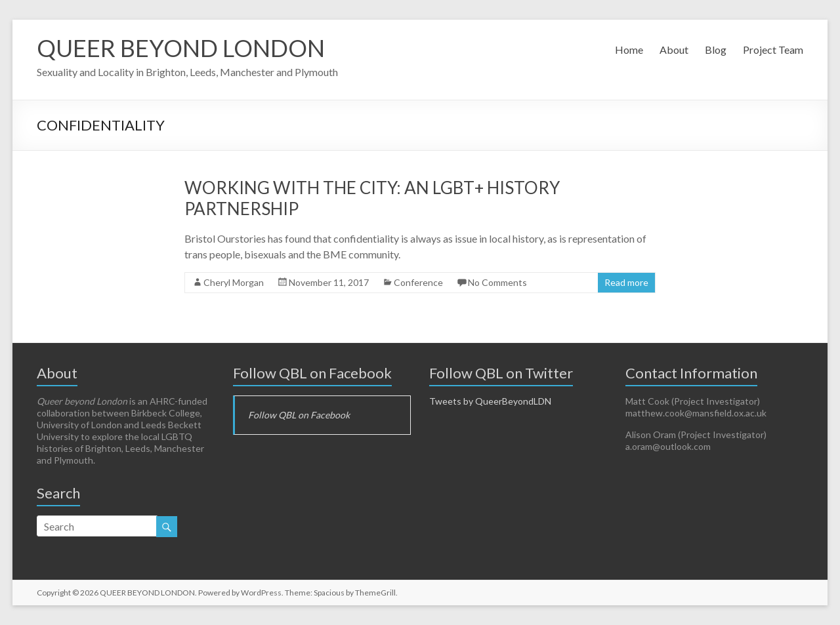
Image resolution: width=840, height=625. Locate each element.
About (674, 50)
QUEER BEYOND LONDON (181, 48)
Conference (418, 282)
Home (629, 50)
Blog (716, 50)
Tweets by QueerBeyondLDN (490, 401)
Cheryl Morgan (234, 282)
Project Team (773, 50)
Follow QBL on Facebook (312, 373)
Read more (626, 282)
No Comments (497, 282)
